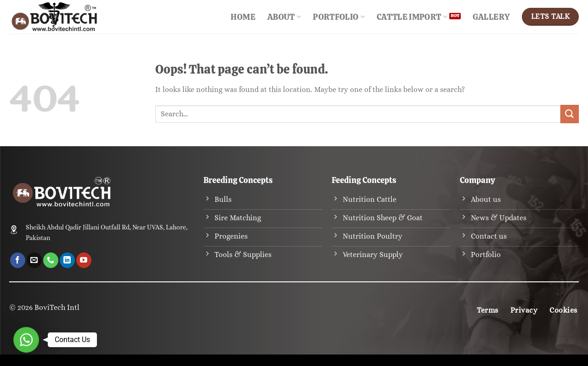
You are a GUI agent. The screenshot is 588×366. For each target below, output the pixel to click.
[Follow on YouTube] (84, 260)
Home (243, 17)
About (284, 17)
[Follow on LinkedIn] (67, 260)
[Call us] (51, 260)
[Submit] (570, 114)
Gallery (491, 17)
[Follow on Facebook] (18, 260)
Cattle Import (412, 17)
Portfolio (339, 17)
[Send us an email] (34, 260)
